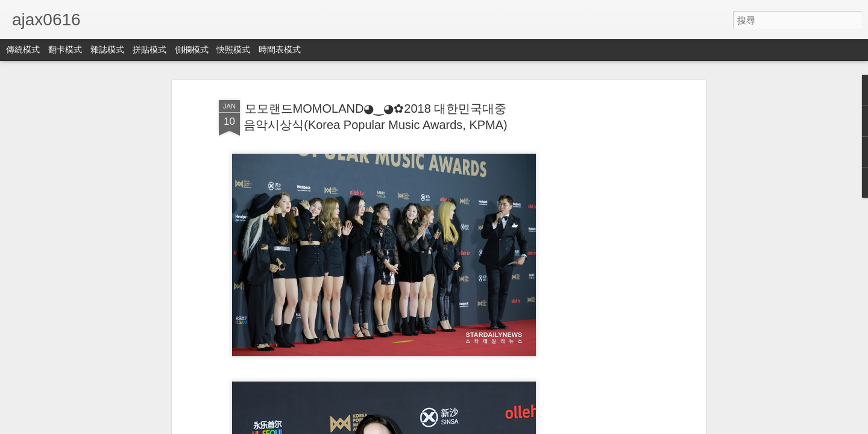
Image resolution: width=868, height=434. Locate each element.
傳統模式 (23, 49)
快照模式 (233, 49)
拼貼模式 (149, 49)
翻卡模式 (65, 49)
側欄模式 (192, 49)
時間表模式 (280, 49)
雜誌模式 (107, 49)
